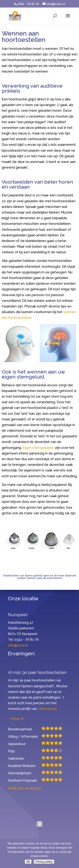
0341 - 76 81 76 (28, 4)
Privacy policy (44, 862)
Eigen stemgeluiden (38, 448)
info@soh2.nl (18, 645)
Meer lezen (48, 709)
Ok (28, 862)
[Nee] (74, 853)
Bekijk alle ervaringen (25, 788)
